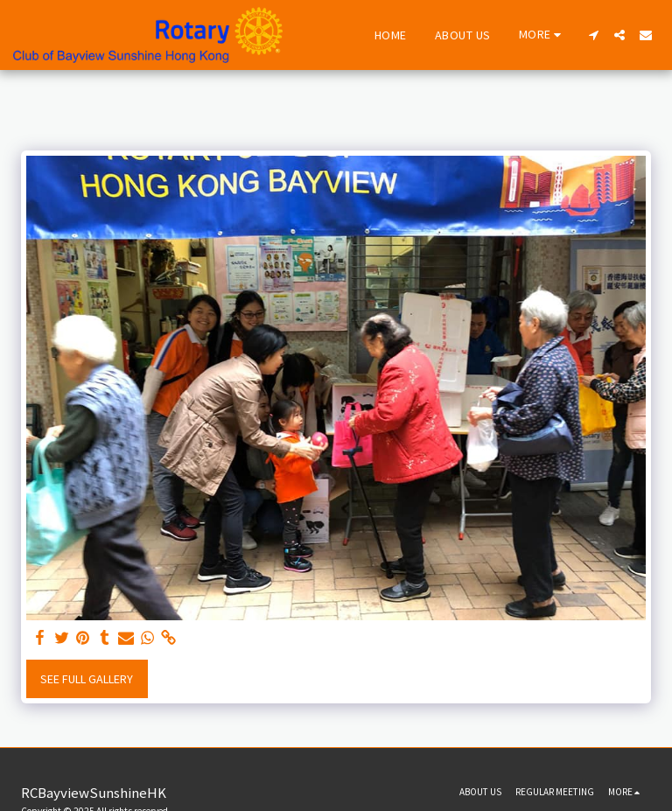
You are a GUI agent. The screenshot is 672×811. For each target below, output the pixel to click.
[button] (593, 35)
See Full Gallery (87, 679)
